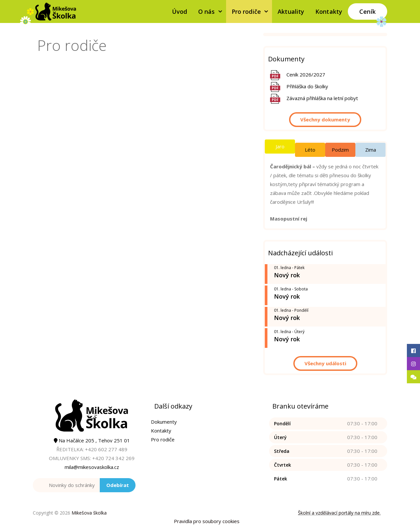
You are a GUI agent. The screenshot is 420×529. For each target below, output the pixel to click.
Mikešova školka (89, 513)
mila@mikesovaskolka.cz (92, 467)
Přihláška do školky (307, 86)
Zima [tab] (371, 150)
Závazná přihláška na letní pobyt (322, 98)
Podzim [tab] (340, 150)
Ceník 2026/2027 (306, 74)
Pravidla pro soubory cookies (207, 521)
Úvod (179, 11)
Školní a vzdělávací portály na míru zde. (339, 513)
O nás (212, 11)
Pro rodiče (252, 11)
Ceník (367, 11)
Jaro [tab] (280, 146)
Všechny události (325, 363)
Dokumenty (164, 422)
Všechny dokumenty (325, 119)
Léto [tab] (310, 150)
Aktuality (291, 11)
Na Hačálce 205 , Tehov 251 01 (92, 440)
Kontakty (329, 11)
